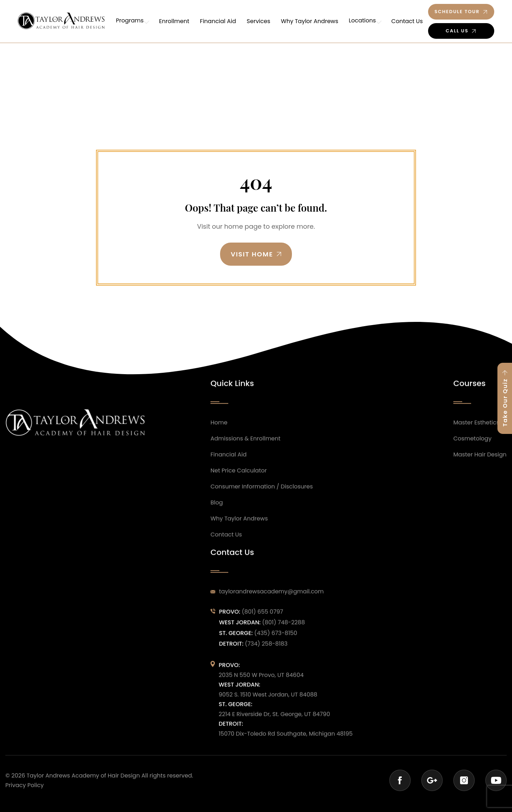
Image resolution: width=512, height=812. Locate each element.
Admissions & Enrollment (246, 445)
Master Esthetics (476, 429)
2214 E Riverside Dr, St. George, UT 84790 (274, 720)
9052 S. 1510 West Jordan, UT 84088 (268, 701)
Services (260, 21)
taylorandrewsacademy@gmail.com (271, 598)
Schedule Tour (457, 12)
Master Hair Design (480, 461)
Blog (217, 509)
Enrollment (176, 21)
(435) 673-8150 (276, 639)
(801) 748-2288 (283, 629)
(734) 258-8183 (266, 650)
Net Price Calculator (239, 477)
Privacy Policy (25, 785)
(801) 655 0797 (262, 618)
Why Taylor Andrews (311, 21)
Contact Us (407, 21)
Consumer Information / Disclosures (262, 493)
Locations (363, 21)
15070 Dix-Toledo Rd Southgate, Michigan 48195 (286, 740)
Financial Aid (220, 21)
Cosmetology (472, 445)
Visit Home (252, 254)
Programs (132, 21)
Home (219, 429)
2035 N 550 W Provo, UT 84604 (261, 681)
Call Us (457, 31)
